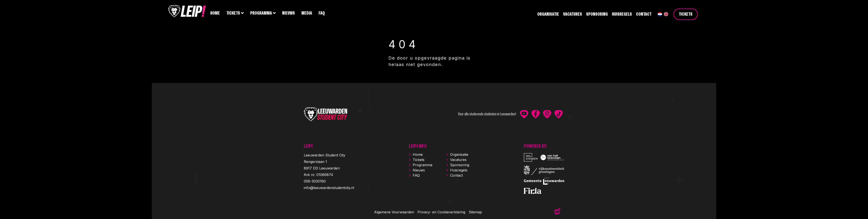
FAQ (416, 175)
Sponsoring (460, 165)
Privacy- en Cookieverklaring (441, 212)
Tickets (419, 160)
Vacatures (458, 160)
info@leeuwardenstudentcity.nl (329, 188)
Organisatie (459, 154)
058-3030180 (315, 181)
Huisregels (459, 170)
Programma (422, 165)
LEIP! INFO (418, 146)
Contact (456, 175)
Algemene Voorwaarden (394, 212)
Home (418, 154)
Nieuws (419, 170)
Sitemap (475, 212)
